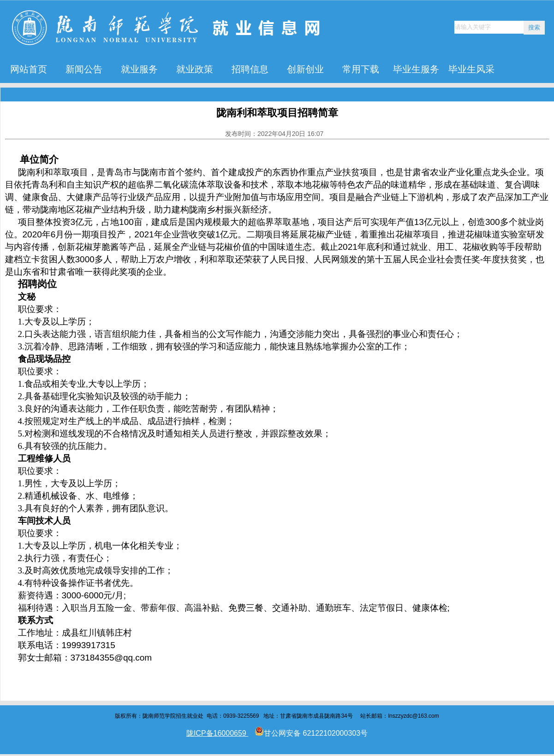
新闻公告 (84, 69)
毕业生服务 (416, 69)
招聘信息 (250, 69)
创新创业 (305, 69)
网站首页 (29, 69)
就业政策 (195, 69)
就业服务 (139, 69)
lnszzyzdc (400, 716)
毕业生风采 (471, 69)
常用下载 (361, 69)
